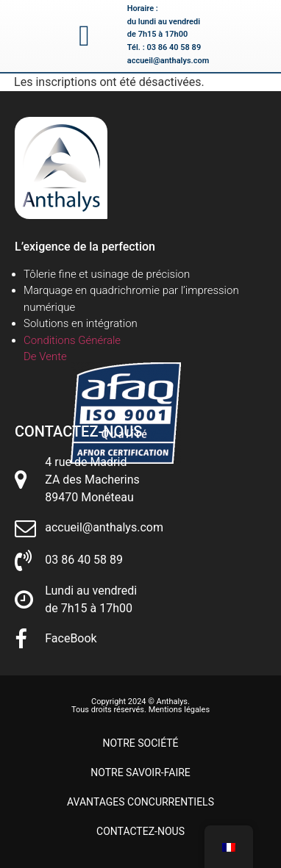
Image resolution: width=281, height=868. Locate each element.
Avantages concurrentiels (140, 802)
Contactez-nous (140, 831)
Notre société (140, 743)
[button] (84, 36)
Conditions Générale (72, 340)
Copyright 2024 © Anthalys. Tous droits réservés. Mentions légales (140, 706)
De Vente (45, 356)
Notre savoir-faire (140, 772)
